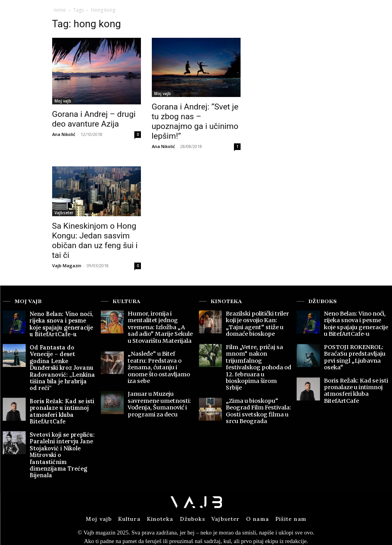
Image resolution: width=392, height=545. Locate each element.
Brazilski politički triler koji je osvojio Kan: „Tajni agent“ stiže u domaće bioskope (257, 321)
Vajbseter (64, 213)
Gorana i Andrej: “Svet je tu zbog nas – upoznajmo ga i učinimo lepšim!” (195, 121)
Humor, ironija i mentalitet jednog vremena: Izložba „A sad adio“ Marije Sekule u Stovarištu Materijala (160, 324)
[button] (350, 13)
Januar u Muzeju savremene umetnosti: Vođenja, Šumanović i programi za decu (155, 384)
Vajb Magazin (67, 265)
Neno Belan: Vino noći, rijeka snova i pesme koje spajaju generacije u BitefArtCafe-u (58, 321)
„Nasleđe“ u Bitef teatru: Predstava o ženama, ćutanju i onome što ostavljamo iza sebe (157, 356)
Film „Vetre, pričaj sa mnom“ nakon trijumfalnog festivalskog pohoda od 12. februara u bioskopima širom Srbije (257, 353)
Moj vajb (63, 101)
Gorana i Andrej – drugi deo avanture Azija (94, 119)
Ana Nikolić (64, 134)
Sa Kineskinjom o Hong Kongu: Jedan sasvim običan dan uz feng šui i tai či (95, 241)
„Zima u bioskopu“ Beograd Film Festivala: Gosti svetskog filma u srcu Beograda (254, 384)
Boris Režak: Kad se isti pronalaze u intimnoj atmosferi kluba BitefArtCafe (56, 390)
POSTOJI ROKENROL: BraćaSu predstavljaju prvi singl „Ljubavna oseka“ (356, 347)
